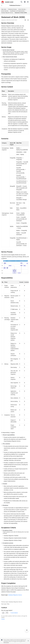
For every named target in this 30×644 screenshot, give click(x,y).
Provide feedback (14, 613)
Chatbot (3, 619)
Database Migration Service (7, 13)
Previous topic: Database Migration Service (12, 602)
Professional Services (12, 9)
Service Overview (22, 9)
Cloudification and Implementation (17, 11)
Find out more (6, 642)
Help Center (4, 9)
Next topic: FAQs (5, 604)
